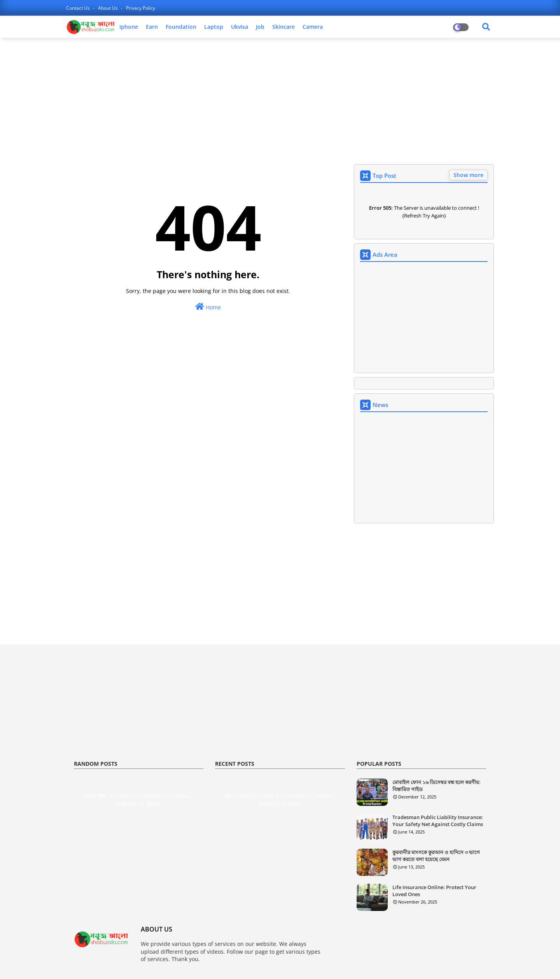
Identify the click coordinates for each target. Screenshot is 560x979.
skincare (283, 27)
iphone (129, 27)
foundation (181, 27)
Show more (468, 175)
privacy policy (141, 8)
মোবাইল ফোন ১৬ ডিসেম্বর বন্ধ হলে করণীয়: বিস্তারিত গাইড (437, 786)
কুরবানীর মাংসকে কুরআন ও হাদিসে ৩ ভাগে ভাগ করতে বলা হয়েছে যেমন (436, 856)
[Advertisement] (280, 100)
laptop (214, 27)
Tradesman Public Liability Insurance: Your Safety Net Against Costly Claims (438, 821)
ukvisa (240, 27)
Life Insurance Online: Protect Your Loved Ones (434, 891)
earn (152, 27)
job (260, 27)
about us (108, 8)
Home (208, 307)
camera (313, 27)
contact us (79, 8)
